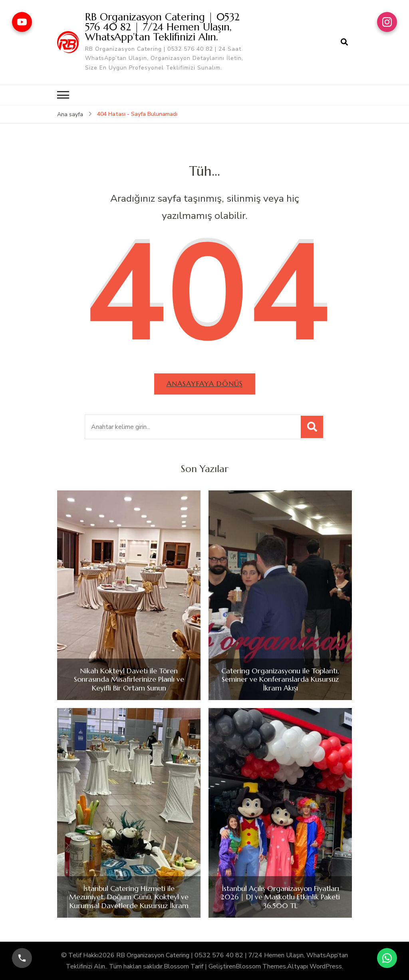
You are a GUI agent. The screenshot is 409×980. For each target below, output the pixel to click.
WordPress (326, 966)
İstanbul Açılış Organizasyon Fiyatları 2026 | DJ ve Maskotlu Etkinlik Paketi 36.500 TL (280, 897)
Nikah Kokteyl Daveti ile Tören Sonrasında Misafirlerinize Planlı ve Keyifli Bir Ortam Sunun (129, 679)
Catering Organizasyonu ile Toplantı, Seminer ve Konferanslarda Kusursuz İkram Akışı (280, 679)
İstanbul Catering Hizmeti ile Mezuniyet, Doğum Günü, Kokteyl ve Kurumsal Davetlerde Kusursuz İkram (129, 897)
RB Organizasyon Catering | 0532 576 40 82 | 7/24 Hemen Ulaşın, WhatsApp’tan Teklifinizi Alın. (162, 27)
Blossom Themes (261, 966)
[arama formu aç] (344, 42)
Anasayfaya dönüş (205, 384)
